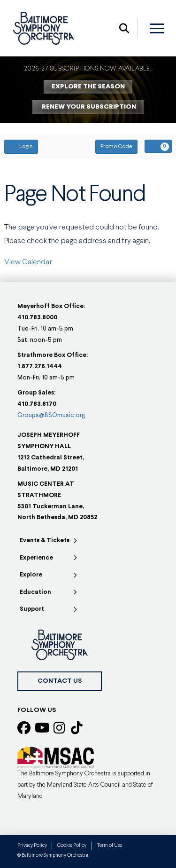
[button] (124, 28)
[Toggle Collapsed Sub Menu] (49, 541)
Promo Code (116, 147)
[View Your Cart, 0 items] (158, 146)
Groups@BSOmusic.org (51, 415)
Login (21, 146)
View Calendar (28, 262)
